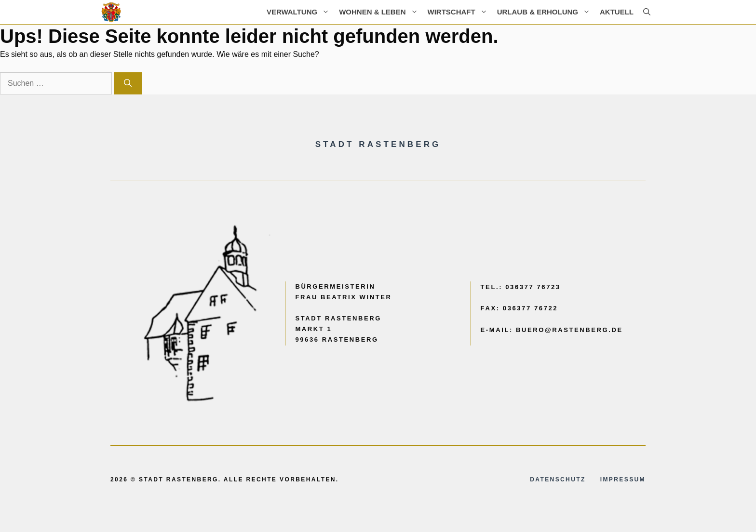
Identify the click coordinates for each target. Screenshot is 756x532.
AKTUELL (617, 12)
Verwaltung (300, 12)
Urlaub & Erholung (546, 12)
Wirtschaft (460, 12)
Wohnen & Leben (381, 12)
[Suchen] (128, 83)
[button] (647, 12)
